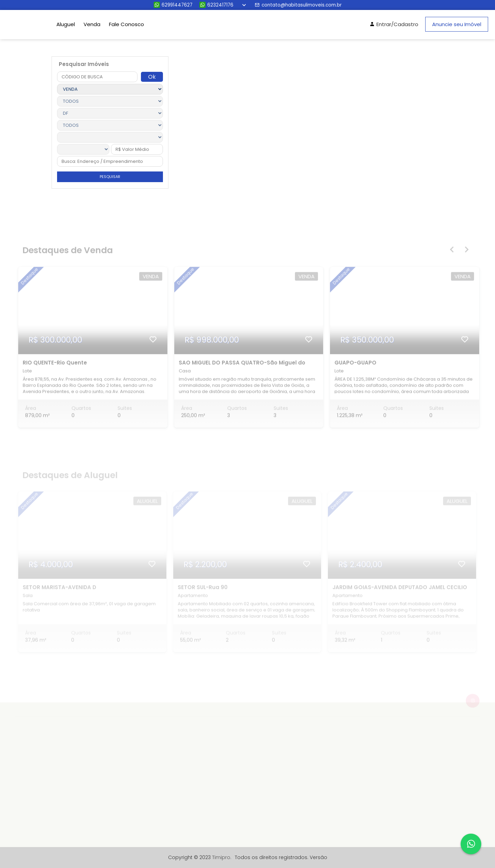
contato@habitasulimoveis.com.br (298, 5)
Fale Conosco (126, 24)
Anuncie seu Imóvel (457, 24)
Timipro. (222, 857)
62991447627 (173, 5)
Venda (92, 24)
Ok (152, 77)
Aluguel (66, 24)
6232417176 (216, 5)
